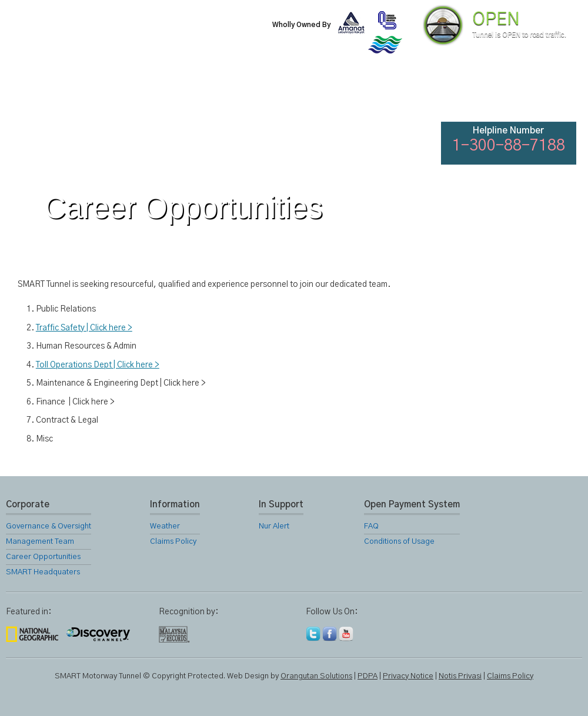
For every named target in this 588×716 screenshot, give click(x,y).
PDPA (367, 676)
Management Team (40, 542)
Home (38, 94)
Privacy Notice (408, 676)
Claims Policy (173, 542)
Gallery (356, 94)
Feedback (548, 94)
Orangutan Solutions (316, 676)
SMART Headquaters (43, 572)
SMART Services (229, 94)
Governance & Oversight (49, 526)
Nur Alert (274, 526)
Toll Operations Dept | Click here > (98, 365)
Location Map (293, 94)
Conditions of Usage (399, 542)
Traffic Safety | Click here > (84, 328)
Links (420, 94)
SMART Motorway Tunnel (144, 34)
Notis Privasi (460, 676)
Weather (165, 526)
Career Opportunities (43, 557)
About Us (102, 94)
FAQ (483, 94)
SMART (166, 94)
